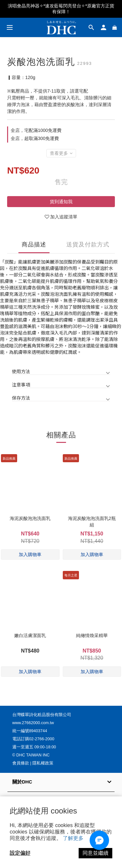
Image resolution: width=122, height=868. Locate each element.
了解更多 (73, 838)
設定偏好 (20, 853)
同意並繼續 (95, 853)
